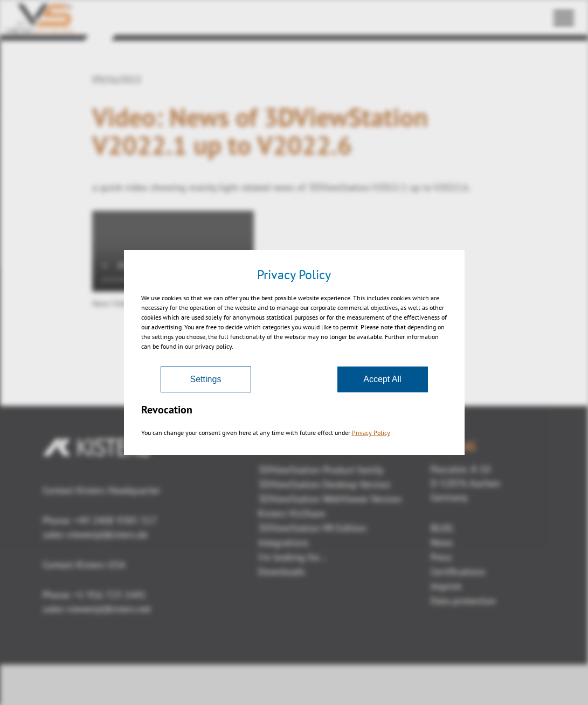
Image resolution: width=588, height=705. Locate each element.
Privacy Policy (371, 433)
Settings (206, 379)
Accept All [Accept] (382, 379)
